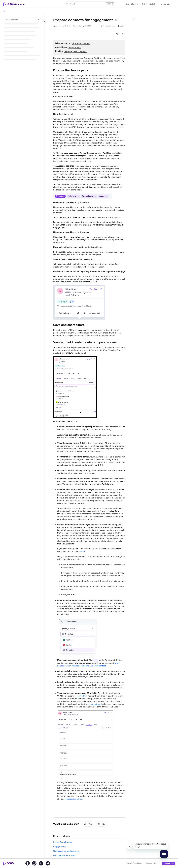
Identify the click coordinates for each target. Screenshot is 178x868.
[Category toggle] (44, 21)
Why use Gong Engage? (64, 855)
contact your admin (73, 799)
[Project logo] (15, 4)
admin (82, 551)
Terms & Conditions (134, 863)
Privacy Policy (152, 863)
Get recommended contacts (66, 851)
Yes (88, 824)
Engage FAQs (60, 847)
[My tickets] (165, 4)
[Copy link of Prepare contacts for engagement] (116, 20)
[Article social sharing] (117, 34)
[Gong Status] (131, 4)
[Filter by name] (23, 20)
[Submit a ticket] (149, 4)
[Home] (4, 11)
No (101, 824)
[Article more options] (123, 34)
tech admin (82, 696)
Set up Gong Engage (63, 842)
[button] (90, 4)
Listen (121, 26)
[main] (89, 436)
